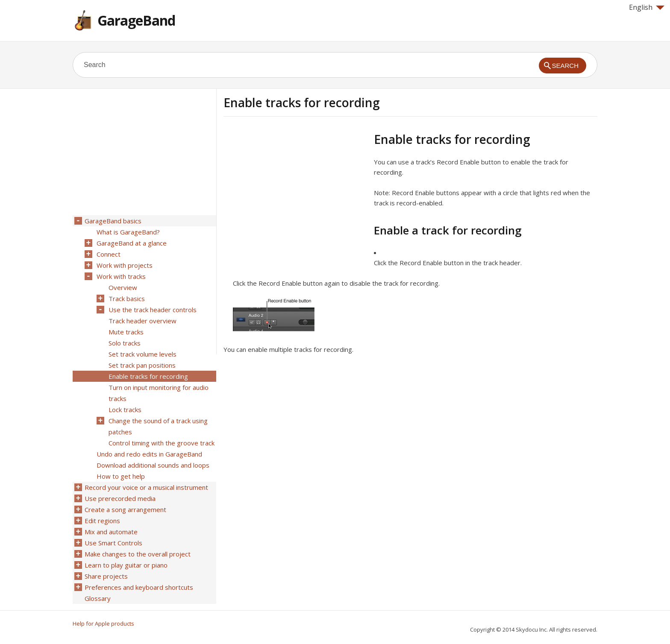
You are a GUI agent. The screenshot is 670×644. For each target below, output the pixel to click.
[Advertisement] (295, 192)
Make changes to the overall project (138, 554)
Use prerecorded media (120, 498)
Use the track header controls (153, 310)
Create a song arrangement (125, 509)
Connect (109, 254)
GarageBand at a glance (132, 243)
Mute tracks (126, 332)
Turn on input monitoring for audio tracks (159, 393)
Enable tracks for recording (148, 376)
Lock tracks (125, 410)
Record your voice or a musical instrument (146, 487)
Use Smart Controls (113, 543)
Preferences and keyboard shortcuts (139, 587)
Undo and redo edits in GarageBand (149, 454)
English (647, 7)
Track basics (127, 299)
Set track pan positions (142, 365)
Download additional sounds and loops (153, 465)
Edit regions (102, 521)
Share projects (106, 576)
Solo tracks (125, 343)
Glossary (98, 598)
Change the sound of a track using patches (158, 426)
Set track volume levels (143, 354)
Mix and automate (111, 532)
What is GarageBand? (128, 232)
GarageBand (136, 20)
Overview (123, 287)
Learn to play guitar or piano (126, 565)
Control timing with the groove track (162, 443)
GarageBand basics (113, 221)
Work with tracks (121, 276)
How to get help (121, 476)
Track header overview (143, 321)
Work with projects (125, 265)
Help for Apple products (103, 624)
